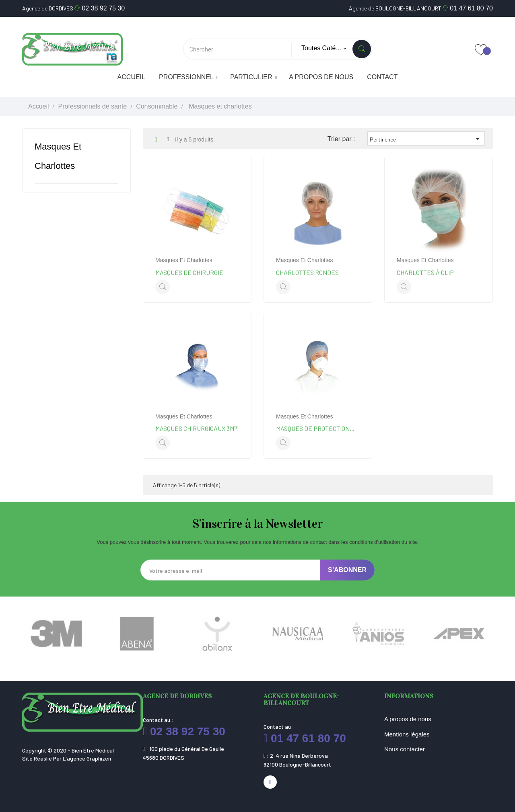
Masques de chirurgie (189, 272)
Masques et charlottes (184, 260)
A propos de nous (408, 719)
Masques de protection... (315, 428)
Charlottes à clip (425, 272)
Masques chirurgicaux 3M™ (197, 428)
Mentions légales (407, 734)
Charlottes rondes (307, 272)
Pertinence (426, 139)
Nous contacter (405, 749)
